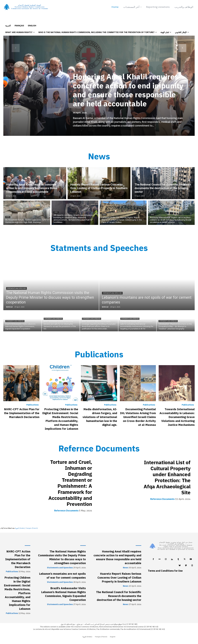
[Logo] (27, 7)
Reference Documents (66, 511)
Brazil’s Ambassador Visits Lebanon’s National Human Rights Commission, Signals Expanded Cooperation (63, 594)
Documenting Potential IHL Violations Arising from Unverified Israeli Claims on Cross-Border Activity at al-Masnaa (138, 417)
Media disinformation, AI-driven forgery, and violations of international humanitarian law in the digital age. (100, 417)
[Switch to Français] (19, 26)
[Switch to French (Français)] (32, 528)
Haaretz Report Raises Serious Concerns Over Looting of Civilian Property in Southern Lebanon (119, 578)
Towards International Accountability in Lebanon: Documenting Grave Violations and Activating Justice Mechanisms (177, 417)
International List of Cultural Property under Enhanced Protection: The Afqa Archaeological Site (167, 478)
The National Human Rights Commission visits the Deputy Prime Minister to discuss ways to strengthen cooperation (62, 557)
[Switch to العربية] (8, 26)
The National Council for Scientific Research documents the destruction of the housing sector (119, 596)
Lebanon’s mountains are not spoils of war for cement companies (62, 576)
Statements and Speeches (16, 288)
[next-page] (182, 48)
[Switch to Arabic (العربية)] (20, 528)
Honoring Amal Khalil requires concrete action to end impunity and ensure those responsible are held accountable (129, 90)
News (8, 217)
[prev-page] (16, 48)
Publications (33, 405)
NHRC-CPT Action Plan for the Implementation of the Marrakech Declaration (22, 413)
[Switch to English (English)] (113, 637)
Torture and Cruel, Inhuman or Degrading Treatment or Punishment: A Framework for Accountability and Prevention (70, 483)
